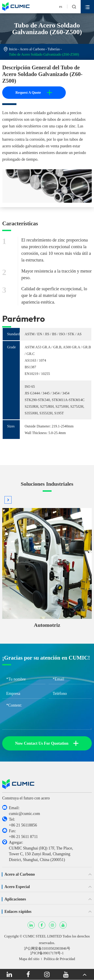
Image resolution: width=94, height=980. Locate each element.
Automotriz (47, 625)
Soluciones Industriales (47, 484)
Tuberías (54, 49)
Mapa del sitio (29, 959)
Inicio (13, 49)
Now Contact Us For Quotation (47, 743)
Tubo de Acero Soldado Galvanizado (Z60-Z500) (44, 54)
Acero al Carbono (32, 49)
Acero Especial (17, 887)
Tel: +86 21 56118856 (23, 822)
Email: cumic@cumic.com (24, 811)
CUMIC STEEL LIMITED (42, 936)
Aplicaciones (15, 899)
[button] (8, 500)
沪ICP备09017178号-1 (47, 953)
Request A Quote (34, 93)
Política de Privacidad (59, 959)
